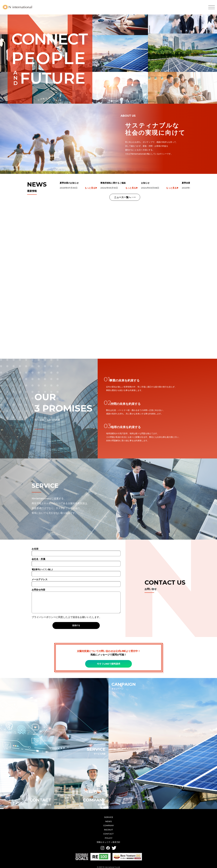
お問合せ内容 (76, 597)
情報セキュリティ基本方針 (108, 838)
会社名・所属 (76, 558)
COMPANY (109, 822)
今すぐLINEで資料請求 (109, 660)
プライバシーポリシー (44, 613)
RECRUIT (109, 826)
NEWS (108, 818)
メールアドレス (76, 578)
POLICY (109, 834)
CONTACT (108, 830)
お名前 (76, 547)
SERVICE (109, 813)
